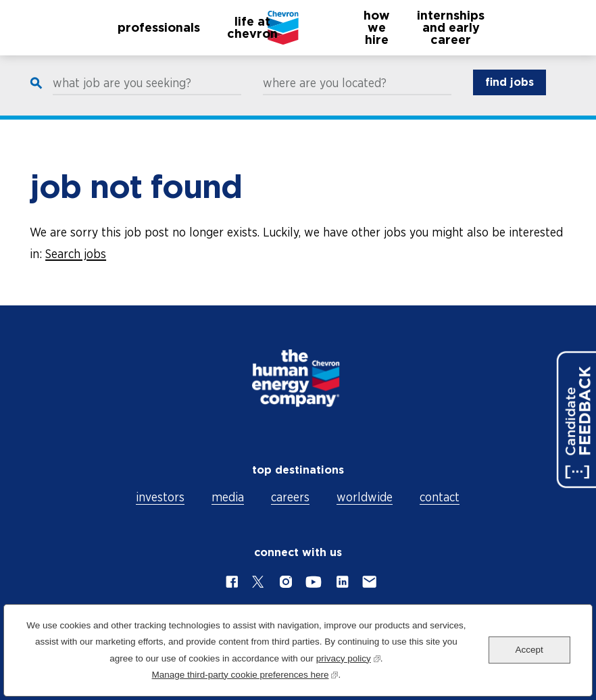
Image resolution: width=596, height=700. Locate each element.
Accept (529, 650)
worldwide (365, 497)
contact (440, 497)
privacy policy (348, 657)
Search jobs (76, 254)
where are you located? (325, 96)
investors (160, 497)
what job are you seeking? (122, 96)
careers (290, 497)
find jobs (510, 95)
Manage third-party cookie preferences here (245, 673)
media (228, 497)
